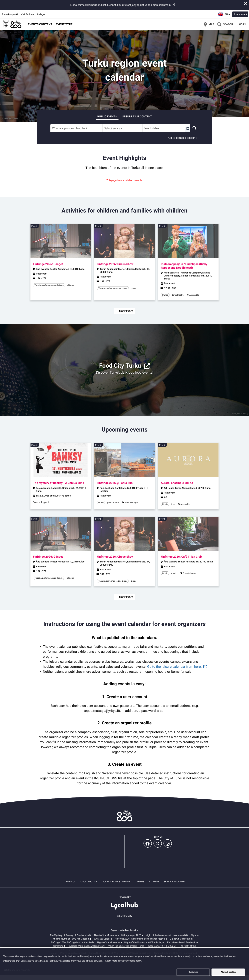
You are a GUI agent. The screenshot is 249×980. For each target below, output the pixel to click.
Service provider (174, 882)
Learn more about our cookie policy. (124, 961)
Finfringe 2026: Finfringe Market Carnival (72, 942)
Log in (242, 24)
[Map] (209, 24)
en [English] (224, 14)
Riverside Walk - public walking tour (86, 946)
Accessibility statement (117, 882)
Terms (140, 882)
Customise (193, 972)
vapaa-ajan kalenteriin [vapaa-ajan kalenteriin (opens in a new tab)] (158, 5)
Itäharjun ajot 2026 (131, 935)
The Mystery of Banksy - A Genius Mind (70, 935)
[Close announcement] (246, 3)
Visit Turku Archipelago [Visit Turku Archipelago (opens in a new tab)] (33, 14)
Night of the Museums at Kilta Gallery (144, 942)
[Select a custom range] (188, 128)
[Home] (12, 24)
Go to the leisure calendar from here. (174, 667)
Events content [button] (40, 24)
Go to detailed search (182, 138)
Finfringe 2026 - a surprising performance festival (140, 939)
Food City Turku (120, 366)
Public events (107, 117)
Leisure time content (137, 117)
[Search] (225, 24)
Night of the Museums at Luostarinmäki (166, 935)
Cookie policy (89, 882)
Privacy (71, 882)
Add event (242, 14)
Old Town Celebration (181, 939)
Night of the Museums (106, 935)
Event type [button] (64, 24)
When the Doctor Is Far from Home (126, 946)
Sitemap (154, 882)
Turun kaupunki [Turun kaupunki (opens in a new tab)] (10, 14)
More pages (126, 311)
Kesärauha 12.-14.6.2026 (162, 946)
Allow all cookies (228, 972)
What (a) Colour (102, 939)
